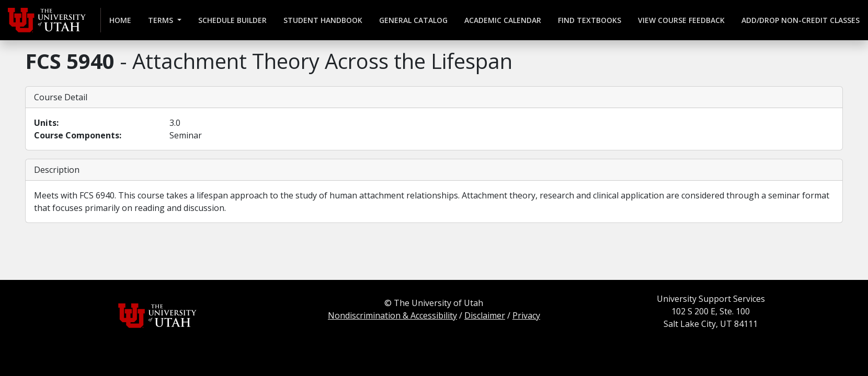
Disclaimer (485, 315)
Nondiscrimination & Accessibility (392, 315)
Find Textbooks (590, 20)
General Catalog (413, 20)
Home (120, 20)
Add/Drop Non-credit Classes (801, 20)
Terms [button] (162, 20)
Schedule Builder (232, 20)
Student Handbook (323, 20)
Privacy (526, 315)
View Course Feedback (681, 20)
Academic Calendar (503, 20)
